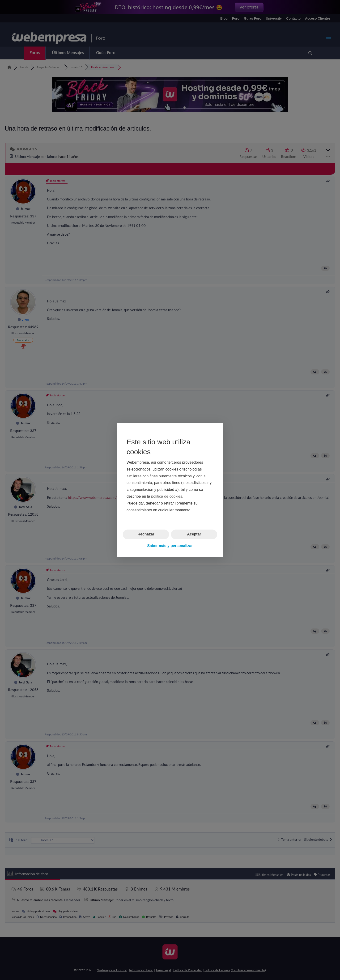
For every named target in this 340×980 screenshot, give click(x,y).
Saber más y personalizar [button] (170, 546)
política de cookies (167, 496)
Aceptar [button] (194, 534)
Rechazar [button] (146, 534)
